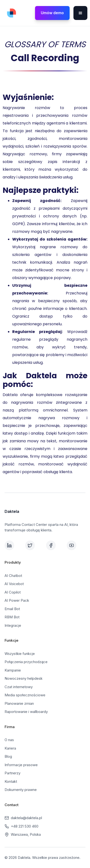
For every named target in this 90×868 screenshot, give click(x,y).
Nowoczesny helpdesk (24, 678)
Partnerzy (12, 773)
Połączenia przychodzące (26, 662)
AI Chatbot (13, 576)
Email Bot (12, 609)
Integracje (13, 625)
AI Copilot (13, 592)
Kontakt (11, 781)
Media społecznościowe (25, 695)
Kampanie (13, 670)
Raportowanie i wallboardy (26, 712)
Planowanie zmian (19, 703)
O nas (9, 740)
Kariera (10, 748)
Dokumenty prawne (21, 790)
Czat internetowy (19, 687)
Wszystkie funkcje (20, 654)
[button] (80, 13)
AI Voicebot (14, 584)
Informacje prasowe (21, 765)
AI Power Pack (17, 600)
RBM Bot (12, 617)
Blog (8, 756)
